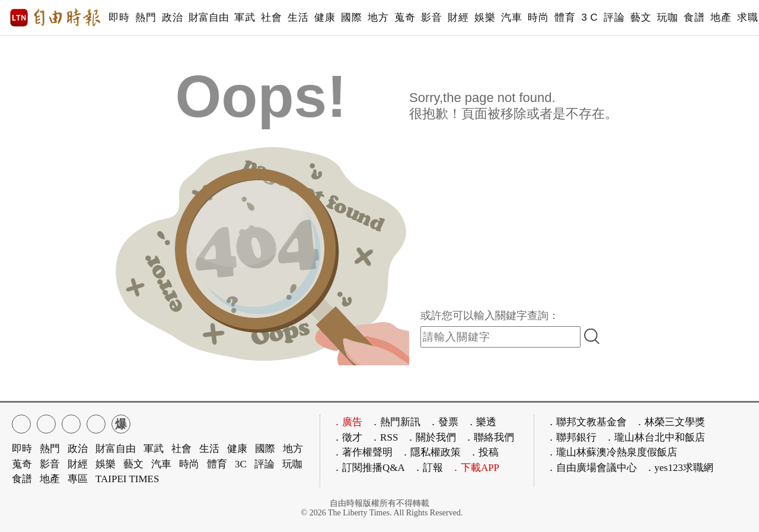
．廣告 (347, 422)
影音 (431, 17)
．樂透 (481, 422)
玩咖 (667, 17)
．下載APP (475, 468)
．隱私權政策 (430, 452)
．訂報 (428, 468)
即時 (119, 17)
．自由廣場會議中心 (591, 468)
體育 (565, 17)
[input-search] (500, 337)
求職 (747, 17)
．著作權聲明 (362, 452)
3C (241, 464)
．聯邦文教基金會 (586, 422)
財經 (458, 17)
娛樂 (485, 17)
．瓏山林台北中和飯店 (655, 437)
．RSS (384, 437)
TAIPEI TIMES (127, 479)
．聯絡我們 (489, 437)
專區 (78, 479)
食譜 (694, 17)
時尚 (538, 17)
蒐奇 (405, 17)
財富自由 (208, 17)
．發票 (443, 422)
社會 (271, 17)
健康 (325, 17)
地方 (378, 17)
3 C (589, 17)
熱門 (146, 17)
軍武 (245, 17)
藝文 (641, 17)
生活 (298, 17)
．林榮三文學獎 (670, 422)
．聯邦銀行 (571, 437)
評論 (614, 17)
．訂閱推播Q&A (369, 468)
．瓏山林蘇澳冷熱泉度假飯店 (612, 452)
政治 (172, 17)
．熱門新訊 (395, 422)
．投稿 (484, 452)
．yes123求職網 (679, 468)
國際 (351, 17)
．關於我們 (431, 437)
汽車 (511, 17)
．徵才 (347, 437)
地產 (721, 17)
